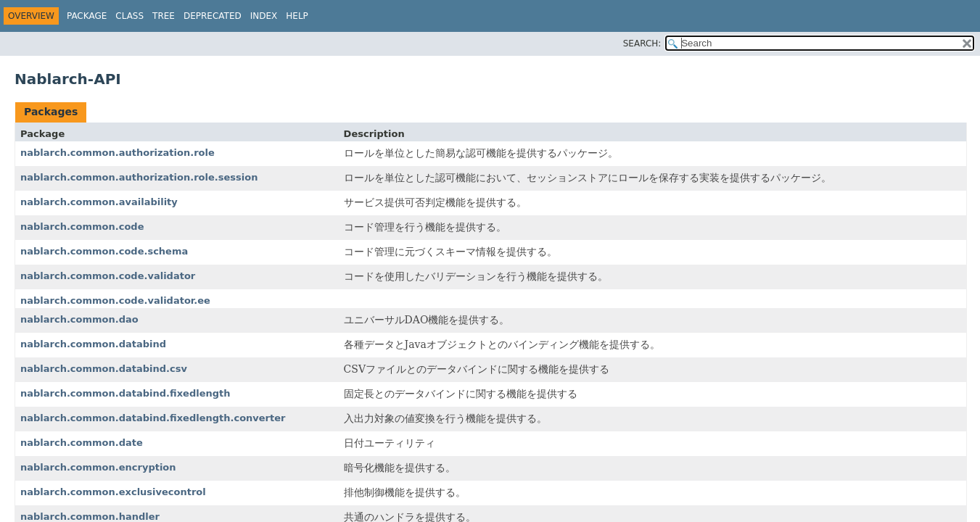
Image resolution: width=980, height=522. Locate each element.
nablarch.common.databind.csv (104, 369)
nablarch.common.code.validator (108, 276)
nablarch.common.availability (99, 202)
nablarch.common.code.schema (104, 251)
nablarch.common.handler (90, 517)
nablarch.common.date (82, 443)
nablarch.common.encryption (98, 467)
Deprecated (213, 16)
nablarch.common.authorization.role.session (139, 177)
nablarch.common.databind (93, 344)
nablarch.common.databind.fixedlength (125, 393)
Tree (164, 16)
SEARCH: (642, 43)
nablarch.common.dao (79, 319)
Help (297, 16)
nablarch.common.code (82, 227)
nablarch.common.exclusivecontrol (113, 492)
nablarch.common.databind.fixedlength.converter (153, 418)
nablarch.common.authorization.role (118, 153)
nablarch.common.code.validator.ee (115, 301)
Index (264, 16)
